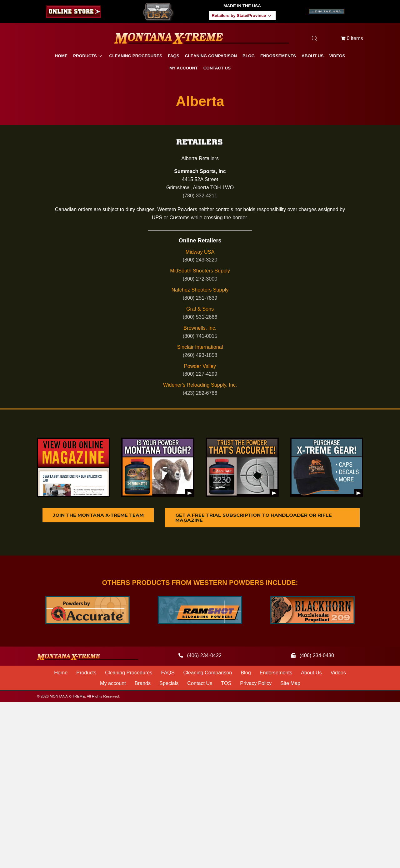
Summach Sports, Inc (200, 171)
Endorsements (276, 673)
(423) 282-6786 (200, 393)
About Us (311, 673)
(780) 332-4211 (200, 195)
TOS (226, 684)
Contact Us (200, 684)
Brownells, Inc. (200, 328)
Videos (338, 673)
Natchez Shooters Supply (200, 290)
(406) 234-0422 (204, 656)
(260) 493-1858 (200, 355)
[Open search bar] (315, 38)
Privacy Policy (256, 684)
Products (86, 673)
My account (113, 684)
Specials (169, 684)
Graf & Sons (200, 309)
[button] (270, 16)
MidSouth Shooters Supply (200, 271)
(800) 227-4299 (200, 374)
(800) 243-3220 (200, 260)
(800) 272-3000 (200, 279)
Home (61, 673)
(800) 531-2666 (200, 317)
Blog (246, 673)
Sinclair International (200, 347)
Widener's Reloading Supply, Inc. (200, 385)
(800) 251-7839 (200, 298)
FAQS (168, 673)
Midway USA (200, 252)
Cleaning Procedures (129, 673)
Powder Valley (200, 366)
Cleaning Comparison (208, 673)
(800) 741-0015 (200, 336)
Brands (143, 684)
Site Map (290, 684)
